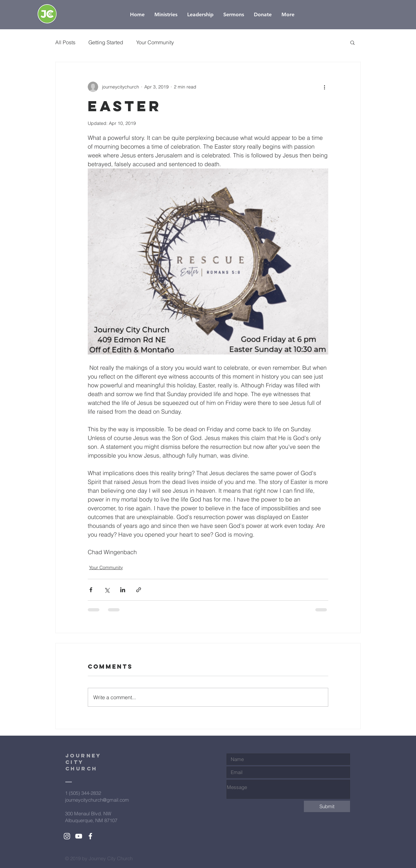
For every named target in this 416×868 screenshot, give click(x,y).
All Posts (65, 42)
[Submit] (327, 806)
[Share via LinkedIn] (123, 590)
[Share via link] (139, 590)
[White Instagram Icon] (67, 836)
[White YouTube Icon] (79, 836)
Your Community (155, 42)
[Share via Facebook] (91, 590)
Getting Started (106, 42)
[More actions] (324, 87)
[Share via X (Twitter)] (107, 590)
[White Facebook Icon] (90, 836)
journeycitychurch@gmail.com (97, 800)
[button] (352, 42)
